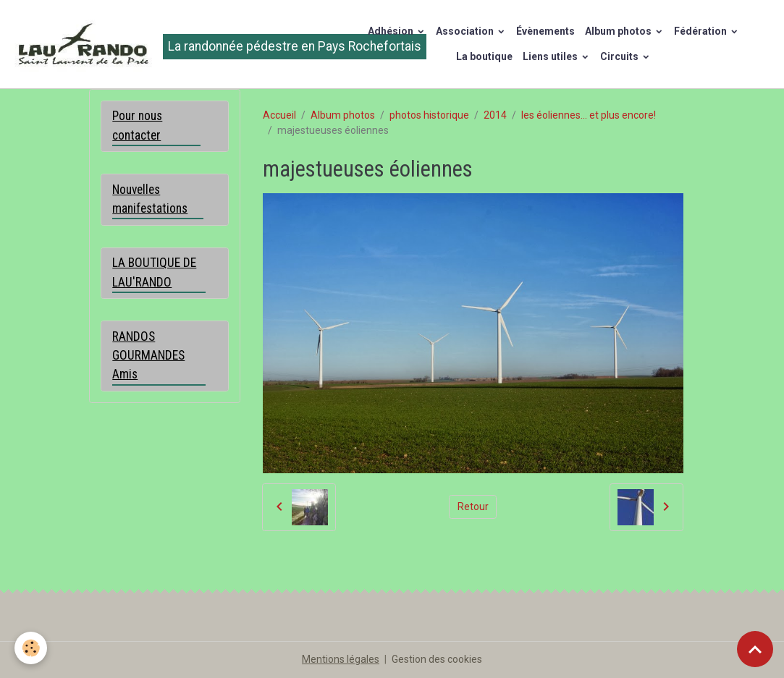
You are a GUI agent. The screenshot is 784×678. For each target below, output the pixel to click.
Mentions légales (341, 659)
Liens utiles (551, 56)
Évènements (545, 31)
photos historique (429, 115)
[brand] (167, 44)
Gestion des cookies (437, 659)
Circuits (620, 56)
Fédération (701, 31)
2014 (495, 115)
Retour (473, 507)
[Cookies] (31, 648)
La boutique (484, 56)
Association (466, 31)
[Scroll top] (755, 649)
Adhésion (392, 31)
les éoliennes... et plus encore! (589, 115)
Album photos (619, 31)
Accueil (279, 115)
